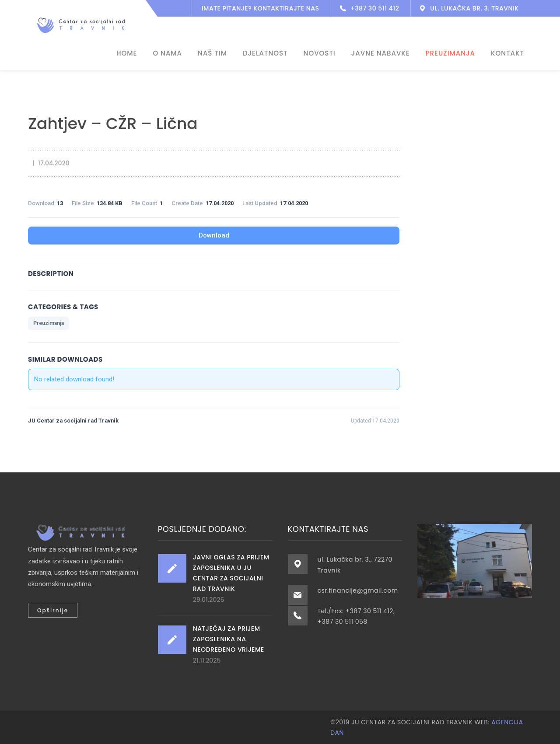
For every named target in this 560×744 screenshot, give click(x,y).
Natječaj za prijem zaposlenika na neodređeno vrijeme (229, 639)
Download (214, 235)
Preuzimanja (49, 323)
